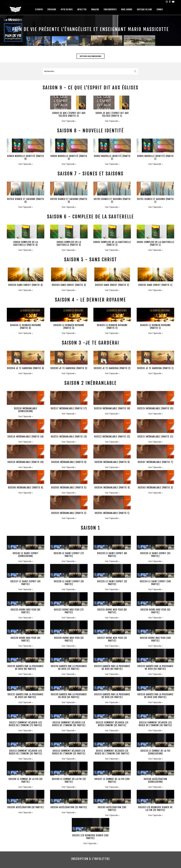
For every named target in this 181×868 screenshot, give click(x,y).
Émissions (52, 10)
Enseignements (110, 10)
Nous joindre (127, 10)
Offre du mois (67, 10)
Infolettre (82, 10)
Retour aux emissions (90, 57)
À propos (39, 10)
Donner (160, 10)
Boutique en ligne (145, 10)
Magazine (95, 10)
